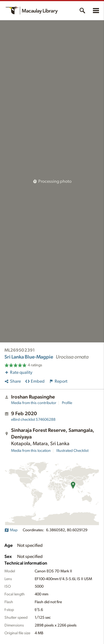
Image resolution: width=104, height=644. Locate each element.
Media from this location (31, 451)
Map (11, 530)
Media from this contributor (34, 403)
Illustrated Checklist (72, 451)
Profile (67, 403)
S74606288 (33, 420)
